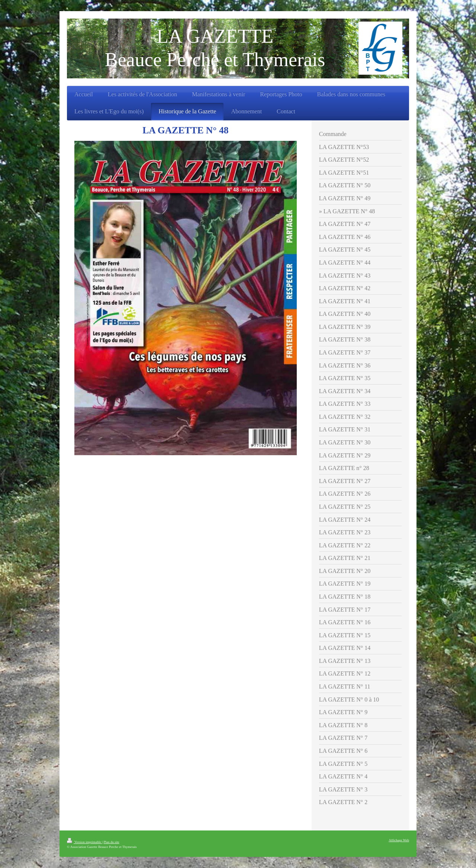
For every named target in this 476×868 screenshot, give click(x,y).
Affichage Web (399, 840)
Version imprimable (84, 842)
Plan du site (111, 842)
